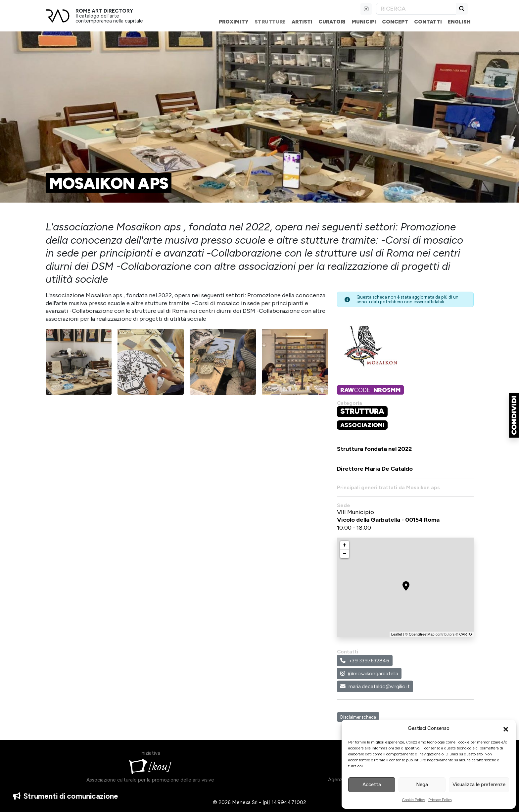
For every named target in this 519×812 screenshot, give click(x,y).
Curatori (332, 22)
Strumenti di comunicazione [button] (66, 795)
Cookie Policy (413, 800)
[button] (506, 729)
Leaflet (397, 634)
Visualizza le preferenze (479, 785)
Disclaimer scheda (358, 717)
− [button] (345, 554)
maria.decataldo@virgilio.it (375, 686)
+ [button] (345, 545)
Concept (395, 22)
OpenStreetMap (422, 634)
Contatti (428, 22)
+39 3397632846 (365, 661)
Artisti (302, 22)
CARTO (465, 634)
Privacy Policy (440, 800)
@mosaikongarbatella (369, 673)
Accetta (372, 785)
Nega (422, 785)
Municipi (364, 22)
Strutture (270, 22)
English (459, 22)
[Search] (416, 9)
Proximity (234, 22)
